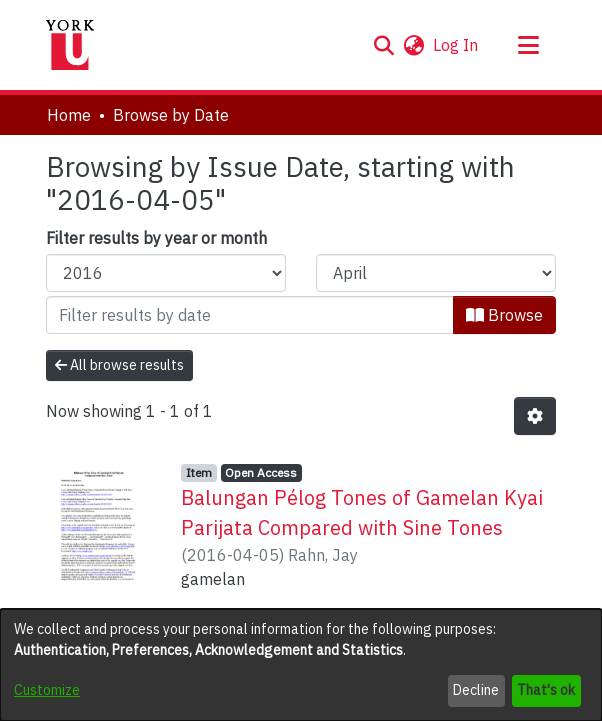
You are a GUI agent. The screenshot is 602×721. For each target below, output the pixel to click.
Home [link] (69, 115)
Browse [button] (504, 315)
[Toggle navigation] (528, 45)
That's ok (546, 690)
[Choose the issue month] (436, 273)
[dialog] (301, 665)
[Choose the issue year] (166, 273)
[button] (383, 45)
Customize (47, 690)
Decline (476, 690)
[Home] (70, 45)
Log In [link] (456, 45)
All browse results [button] (119, 365)
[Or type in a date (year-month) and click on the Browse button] (250, 315)
